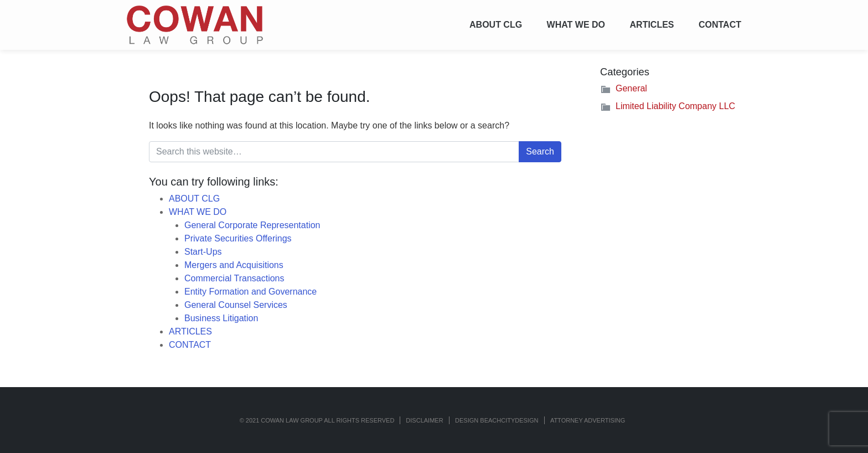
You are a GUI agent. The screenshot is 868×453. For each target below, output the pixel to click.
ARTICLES (652, 25)
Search (540, 151)
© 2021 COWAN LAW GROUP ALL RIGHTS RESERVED (317, 420)
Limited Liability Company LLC (675, 106)
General (631, 88)
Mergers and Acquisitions (234, 265)
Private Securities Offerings (238, 238)
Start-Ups (203, 252)
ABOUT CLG (496, 25)
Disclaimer (424, 420)
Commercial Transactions (234, 278)
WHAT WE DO (576, 25)
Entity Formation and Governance (250, 292)
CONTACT (720, 25)
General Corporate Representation (252, 225)
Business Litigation (221, 318)
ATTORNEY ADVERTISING (588, 420)
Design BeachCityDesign (497, 420)
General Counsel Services (236, 305)
